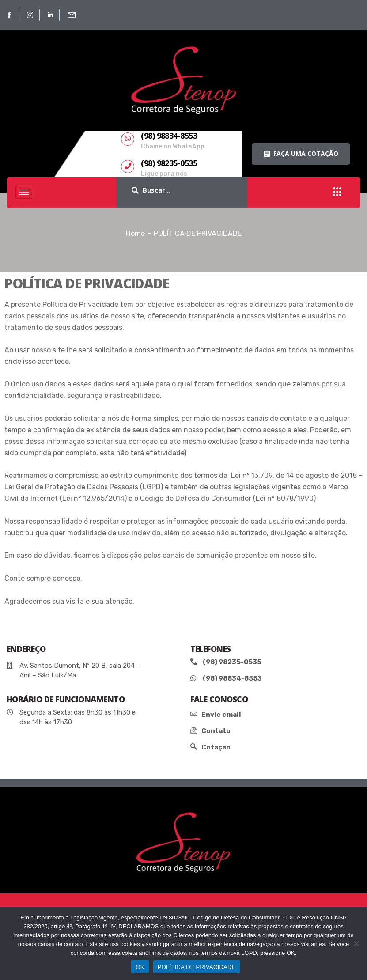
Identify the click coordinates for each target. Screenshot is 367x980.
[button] (301, 154)
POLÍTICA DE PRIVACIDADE (197, 967)
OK (140, 967)
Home (135, 233)
